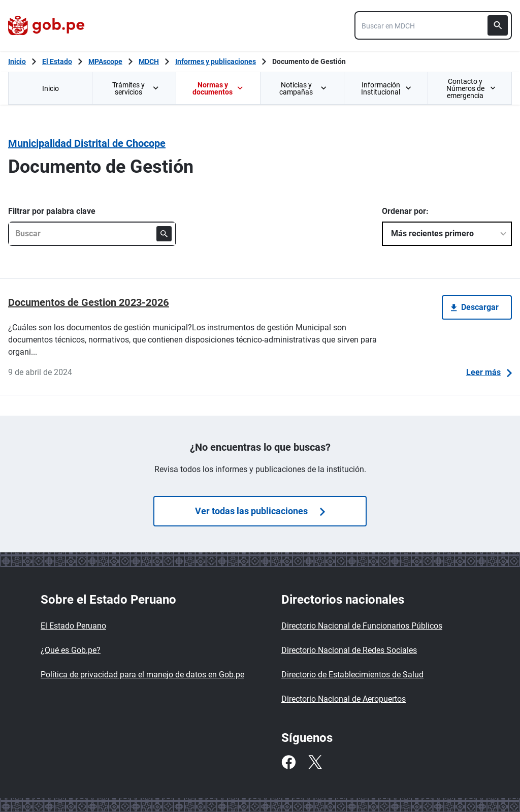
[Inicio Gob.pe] (17, 61)
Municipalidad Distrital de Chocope (87, 143)
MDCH (149, 61)
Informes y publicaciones (216, 61)
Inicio (51, 88)
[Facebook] (288, 762)
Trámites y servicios (136, 88)
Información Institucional (386, 88)
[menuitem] (50, 88)
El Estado (57, 61)
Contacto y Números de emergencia (471, 88)
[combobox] (433, 25)
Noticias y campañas (303, 88)
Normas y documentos (218, 88)
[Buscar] (498, 25)
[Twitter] (315, 762)
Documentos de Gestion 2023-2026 (89, 302)
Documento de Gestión (309, 61)
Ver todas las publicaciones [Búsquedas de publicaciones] (260, 511)
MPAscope (105, 61)
